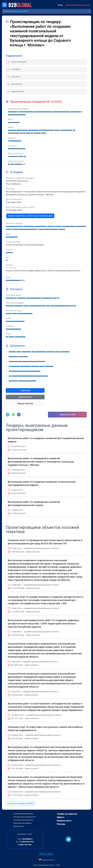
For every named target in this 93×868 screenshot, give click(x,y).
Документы (17, 84)
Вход (60, 5)
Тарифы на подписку (67, 814)
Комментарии (18, 92)
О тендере (16, 69)
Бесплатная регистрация (78, 5)
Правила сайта (64, 821)
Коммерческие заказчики (23, 814)
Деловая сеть (19, 826)
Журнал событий (25, 404)
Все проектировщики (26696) (21, 803)
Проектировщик (19, 62)
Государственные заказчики (24, 817)
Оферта (60, 817)
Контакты (16, 77)
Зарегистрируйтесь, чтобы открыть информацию (30, 216)
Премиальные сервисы (22, 823)
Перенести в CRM (67, 415)
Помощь (61, 824)
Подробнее (25, 390)
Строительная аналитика (23, 820)
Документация (25, 397)
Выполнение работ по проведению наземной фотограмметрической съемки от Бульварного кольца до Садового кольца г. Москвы (41, 462)
